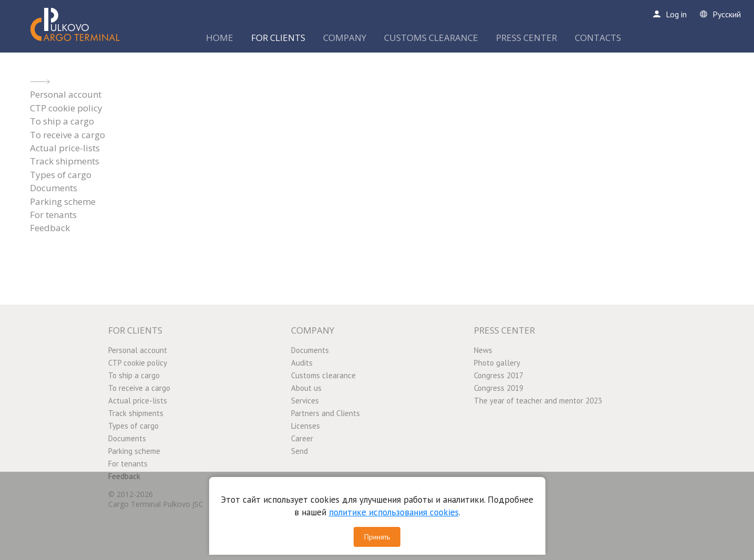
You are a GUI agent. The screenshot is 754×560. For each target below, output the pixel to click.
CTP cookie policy (66, 108)
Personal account (66, 94)
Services (305, 401)
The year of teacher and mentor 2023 (538, 401)
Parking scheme (63, 201)
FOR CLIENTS (278, 38)
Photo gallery (497, 363)
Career (302, 438)
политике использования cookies (394, 512)
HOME (220, 38)
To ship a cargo (62, 121)
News (483, 350)
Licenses (306, 426)
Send (299, 451)
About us (306, 388)
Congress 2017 (499, 375)
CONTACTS (598, 38)
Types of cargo (61, 175)
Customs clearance (323, 375)
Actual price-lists (65, 148)
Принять (377, 537)
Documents (54, 188)
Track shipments (65, 161)
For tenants (53, 215)
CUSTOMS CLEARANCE (431, 38)
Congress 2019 (499, 388)
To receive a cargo (68, 135)
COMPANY (345, 38)
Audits (302, 363)
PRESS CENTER (526, 38)
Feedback (50, 228)
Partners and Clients (326, 413)
